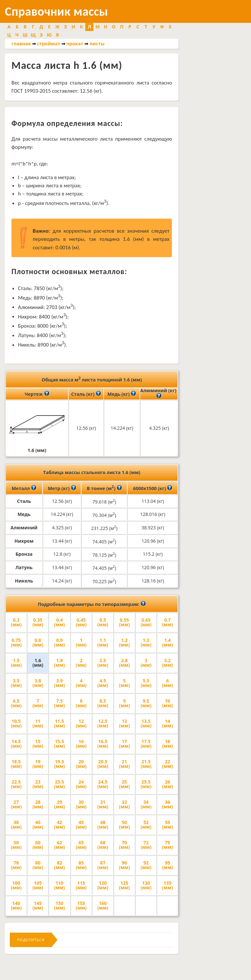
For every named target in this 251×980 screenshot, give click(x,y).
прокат (75, 44)
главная (21, 44)
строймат (49, 44)
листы (97, 44)
